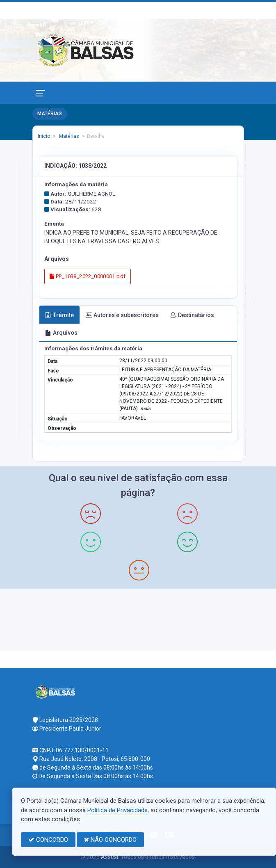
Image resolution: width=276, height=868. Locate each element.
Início (44, 136)
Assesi (109, 857)
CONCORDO (48, 840)
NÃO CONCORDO (110, 840)
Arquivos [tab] (61, 333)
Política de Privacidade (117, 810)
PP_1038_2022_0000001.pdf (88, 276)
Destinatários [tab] (192, 315)
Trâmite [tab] (59, 315)
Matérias (68, 136)
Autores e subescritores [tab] (122, 315)
